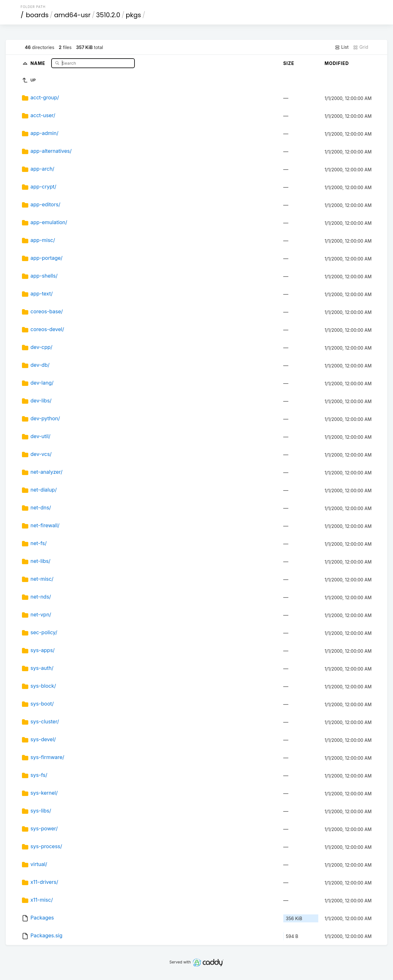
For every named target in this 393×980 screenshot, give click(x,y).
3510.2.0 (108, 15)
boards (37, 15)
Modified (337, 63)
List (342, 47)
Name (39, 63)
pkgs (134, 15)
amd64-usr (72, 15)
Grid (361, 47)
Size (289, 63)
